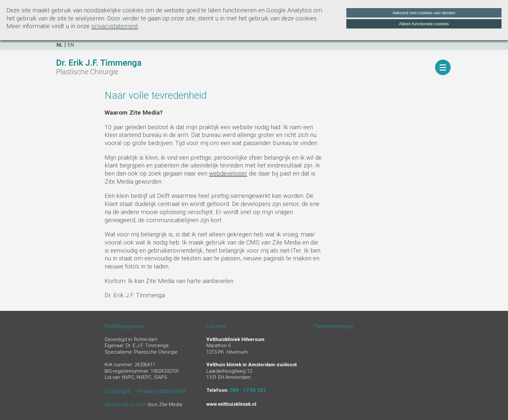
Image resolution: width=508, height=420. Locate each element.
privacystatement (115, 26)
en (71, 45)
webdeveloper (228, 173)
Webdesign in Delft (125, 404)
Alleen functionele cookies (424, 24)
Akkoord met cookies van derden (424, 13)
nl (60, 45)
